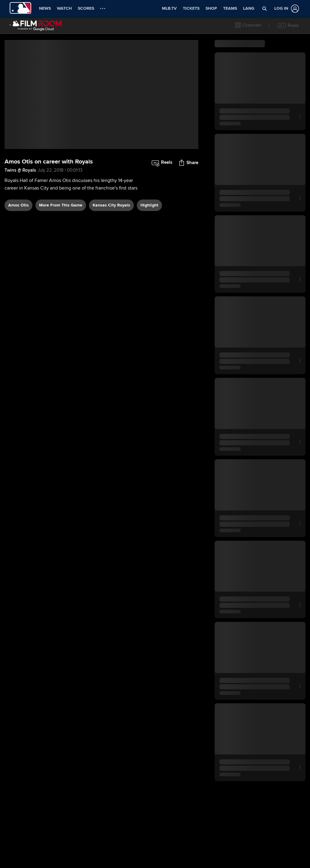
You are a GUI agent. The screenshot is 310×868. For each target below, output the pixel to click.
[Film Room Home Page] (36, 25)
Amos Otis (18, 205)
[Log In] (285, 9)
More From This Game (61, 205)
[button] (248, 25)
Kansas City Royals (111, 205)
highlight (149, 205)
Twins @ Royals (20, 170)
